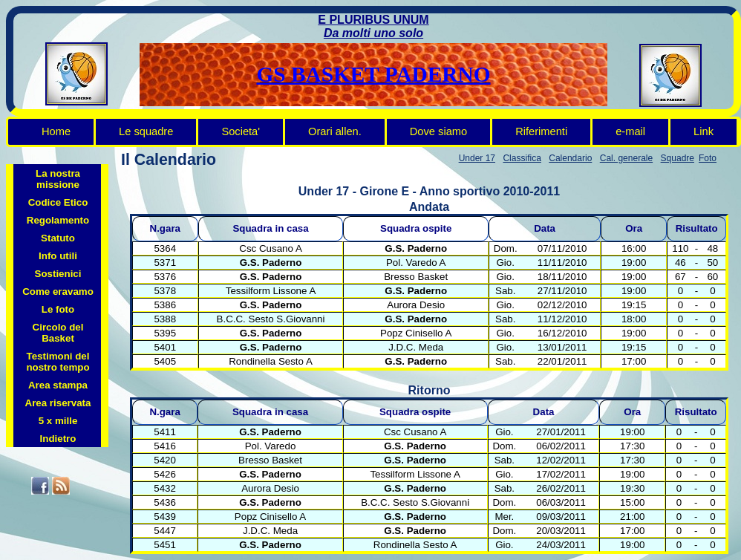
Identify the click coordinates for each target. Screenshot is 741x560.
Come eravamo (58, 292)
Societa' (241, 131)
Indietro (58, 439)
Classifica (522, 158)
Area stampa (58, 385)
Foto (708, 158)
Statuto (58, 238)
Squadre (678, 158)
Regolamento (58, 220)
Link (704, 131)
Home (56, 131)
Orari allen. (335, 131)
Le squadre (146, 131)
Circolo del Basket (58, 333)
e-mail (630, 131)
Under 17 (477, 158)
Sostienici (58, 274)
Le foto (58, 309)
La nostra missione (58, 179)
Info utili (58, 256)
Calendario (570, 158)
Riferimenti (541, 131)
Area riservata (58, 403)
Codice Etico (58, 202)
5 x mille (58, 421)
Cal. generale (626, 158)
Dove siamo (438, 131)
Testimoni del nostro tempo (58, 362)
